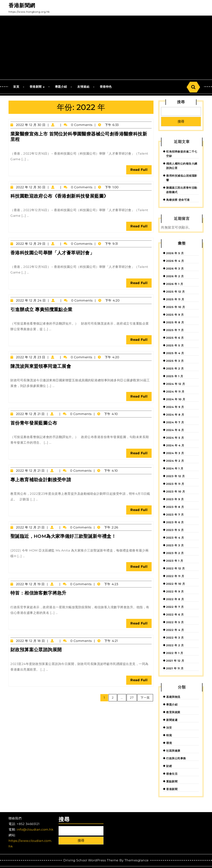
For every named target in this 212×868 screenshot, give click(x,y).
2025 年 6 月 (175, 338)
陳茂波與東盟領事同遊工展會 (41, 366)
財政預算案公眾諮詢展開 (36, 650)
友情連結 (83, 87)
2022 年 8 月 (175, 599)
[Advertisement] (106, 48)
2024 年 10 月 (176, 399)
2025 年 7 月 (175, 330)
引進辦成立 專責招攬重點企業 (41, 310)
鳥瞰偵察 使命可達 (178, 200)
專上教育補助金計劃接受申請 (41, 480)
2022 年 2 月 (175, 645)
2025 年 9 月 (175, 315)
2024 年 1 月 (175, 468)
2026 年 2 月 (175, 276)
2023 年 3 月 (175, 545)
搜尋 (181, 102)
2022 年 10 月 (176, 584)
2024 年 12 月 (176, 384)
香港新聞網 (22, 5)
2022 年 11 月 (175, 576)
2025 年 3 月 (175, 361)
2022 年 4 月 (175, 630)
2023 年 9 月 (175, 499)
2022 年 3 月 (175, 638)
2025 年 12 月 (176, 292)
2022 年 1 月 (175, 653)
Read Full (141, 171)
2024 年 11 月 (175, 392)
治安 (169, 728)
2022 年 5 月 (175, 622)
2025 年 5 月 (175, 345)
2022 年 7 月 (175, 607)
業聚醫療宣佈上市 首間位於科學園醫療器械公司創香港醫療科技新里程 (79, 137)
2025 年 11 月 (175, 299)
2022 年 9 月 (175, 591)
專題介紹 (61, 87)
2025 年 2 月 (175, 368)
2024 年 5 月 (175, 438)
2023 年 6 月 (175, 522)
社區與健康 (173, 751)
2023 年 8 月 (175, 507)
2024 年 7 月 (175, 422)
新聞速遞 (172, 720)
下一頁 (145, 698)
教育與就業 (173, 712)
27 (132, 698)
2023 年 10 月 (176, 491)
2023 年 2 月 (175, 553)
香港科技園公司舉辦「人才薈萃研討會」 (52, 253)
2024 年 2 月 (175, 461)
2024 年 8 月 (175, 415)
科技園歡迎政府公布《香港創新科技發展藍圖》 (59, 196)
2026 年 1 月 (175, 284)
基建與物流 (173, 697)
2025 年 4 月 (175, 353)
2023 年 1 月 (175, 561)
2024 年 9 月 (175, 407)
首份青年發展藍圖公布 (34, 423)
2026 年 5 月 (175, 253)
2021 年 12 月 (175, 661)
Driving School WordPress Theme (91, 860)
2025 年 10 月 (176, 307)
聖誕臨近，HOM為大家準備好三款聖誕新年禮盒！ (63, 536)
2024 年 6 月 (175, 430)
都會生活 (172, 774)
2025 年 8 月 (175, 322)
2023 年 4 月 (175, 538)
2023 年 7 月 (175, 515)
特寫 (169, 735)
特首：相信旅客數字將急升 (38, 593)
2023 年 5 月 (175, 530)
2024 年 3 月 (175, 453)
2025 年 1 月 (175, 376)
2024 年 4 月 (175, 445)
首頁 (16, 87)
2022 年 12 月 (176, 568)
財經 (169, 766)
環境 (169, 743)
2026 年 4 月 (175, 261)
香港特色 (106, 87)
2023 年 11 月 (175, 484)
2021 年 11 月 (175, 668)
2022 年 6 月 (175, 614)
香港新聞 (36, 87)
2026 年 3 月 (175, 268)
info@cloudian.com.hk (35, 829)
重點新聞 (172, 781)
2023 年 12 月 (176, 476)
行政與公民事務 (176, 758)
